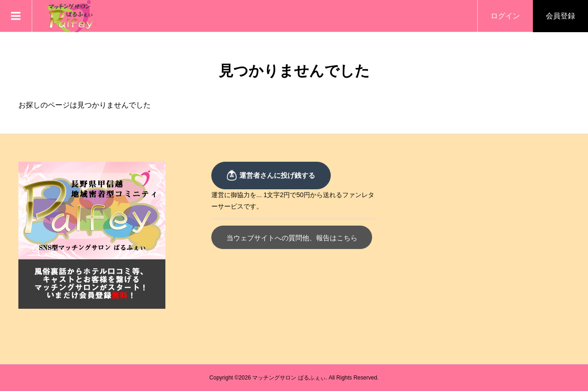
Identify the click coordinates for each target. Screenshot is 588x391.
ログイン (505, 16)
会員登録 (560, 16)
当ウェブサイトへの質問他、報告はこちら (292, 238)
